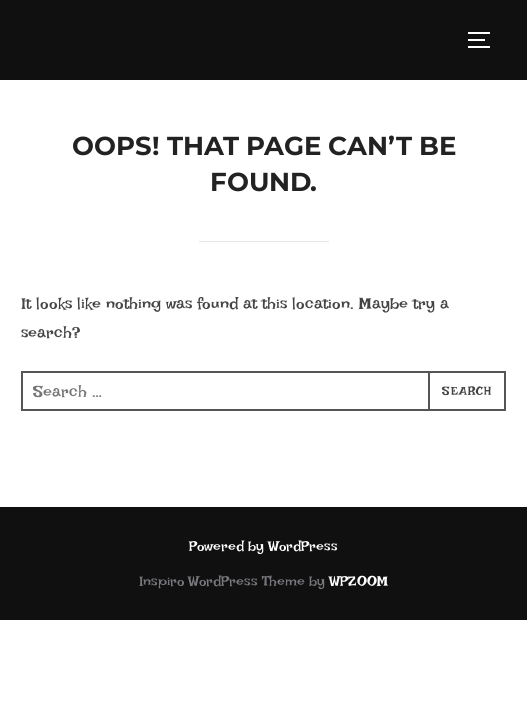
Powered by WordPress (263, 546)
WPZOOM (358, 581)
